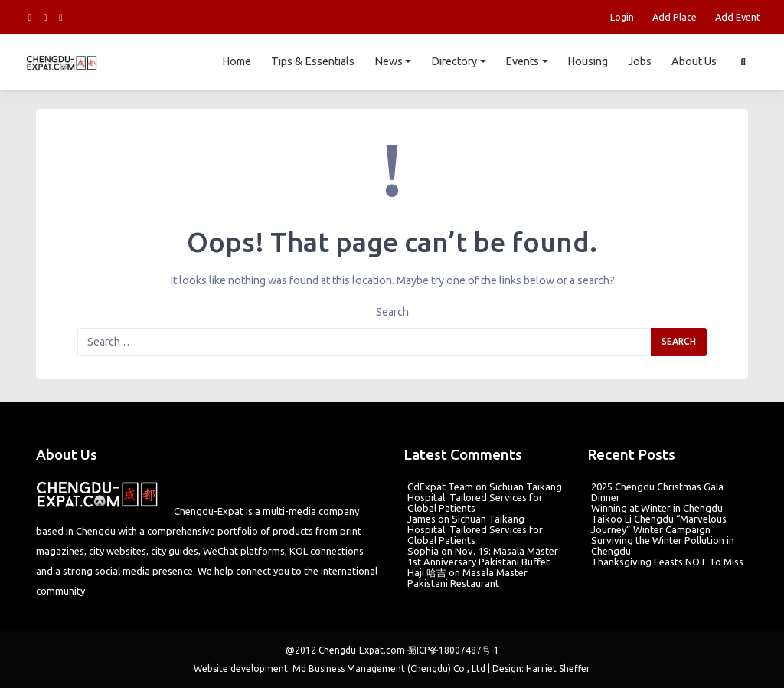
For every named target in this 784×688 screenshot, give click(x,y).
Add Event (738, 17)
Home (237, 61)
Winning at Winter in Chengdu (657, 508)
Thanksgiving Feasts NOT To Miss (667, 562)
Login (622, 17)
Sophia (423, 551)
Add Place (675, 17)
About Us (694, 61)
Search (392, 312)
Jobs (640, 61)
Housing (588, 61)
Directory (454, 61)
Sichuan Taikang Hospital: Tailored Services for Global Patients (485, 497)
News (389, 61)
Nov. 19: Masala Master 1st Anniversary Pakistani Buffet (483, 556)
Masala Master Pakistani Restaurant (467, 578)
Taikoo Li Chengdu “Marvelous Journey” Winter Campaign (659, 524)
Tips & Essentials (313, 61)
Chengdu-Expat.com (362, 650)
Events (522, 61)
